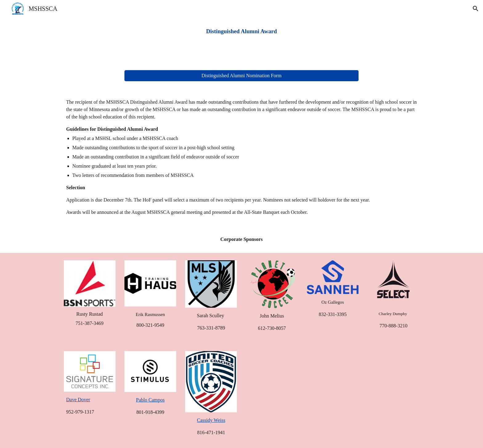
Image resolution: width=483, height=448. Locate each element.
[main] (241, 31)
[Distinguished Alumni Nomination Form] (241, 76)
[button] (476, 9)
